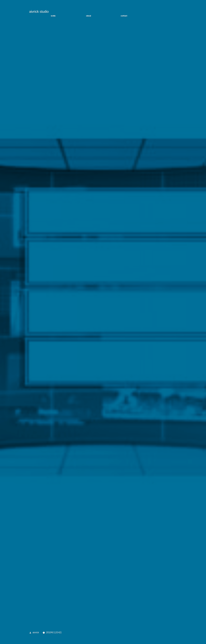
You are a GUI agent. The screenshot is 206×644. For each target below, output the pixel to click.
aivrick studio (39, 12)
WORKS (53, 17)
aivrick (36, 633)
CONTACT (124, 17)
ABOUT (88, 17)
